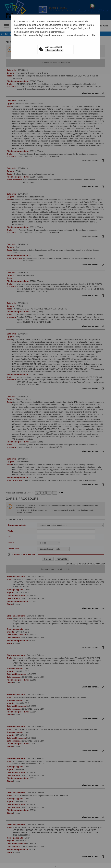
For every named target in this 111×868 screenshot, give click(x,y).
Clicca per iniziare (54, 50)
